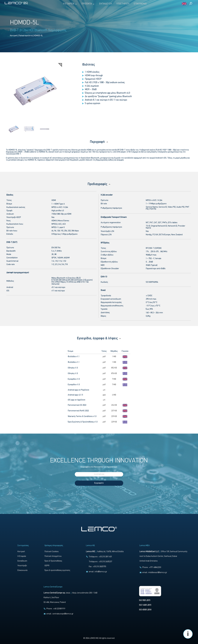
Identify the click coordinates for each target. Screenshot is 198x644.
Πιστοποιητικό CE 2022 (77, 405)
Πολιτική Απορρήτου (53, 556)
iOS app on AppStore (77, 400)
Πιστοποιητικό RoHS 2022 (78, 411)
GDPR (47, 566)
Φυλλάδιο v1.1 (74, 357)
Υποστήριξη (123, 4)
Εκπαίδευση (106, 4)
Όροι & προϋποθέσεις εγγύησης (57, 570)
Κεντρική (14, 36)
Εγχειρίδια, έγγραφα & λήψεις (99, 338)
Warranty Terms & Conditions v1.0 (82, 416)
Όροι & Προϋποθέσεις (53, 561)
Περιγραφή (99, 142)
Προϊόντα (88, 4)
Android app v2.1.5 (75, 395)
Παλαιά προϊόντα (26, 36)
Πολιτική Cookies (52, 552)
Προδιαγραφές (99, 184)
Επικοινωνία (140, 4)
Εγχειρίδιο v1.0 (74, 379)
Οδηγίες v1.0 (73, 368)
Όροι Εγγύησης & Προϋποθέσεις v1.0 (83, 422)
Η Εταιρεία (70, 4)
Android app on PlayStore (79, 390)
